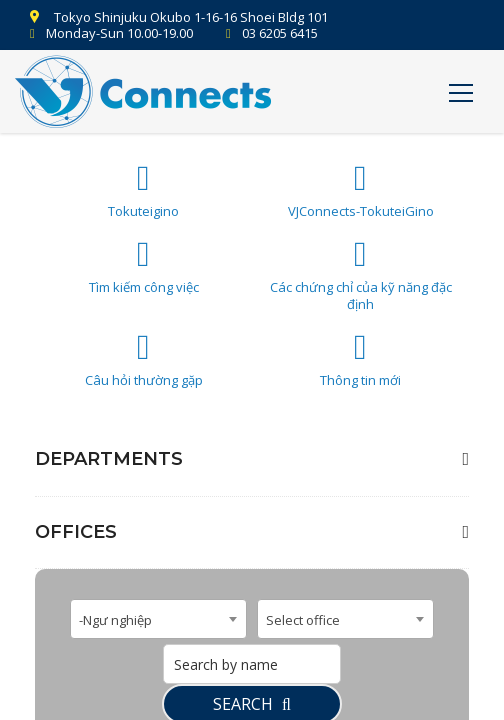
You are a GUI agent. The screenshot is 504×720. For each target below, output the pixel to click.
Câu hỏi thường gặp (143, 360)
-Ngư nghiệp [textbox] (115, 620)
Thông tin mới (360, 360)
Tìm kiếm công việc (143, 267)
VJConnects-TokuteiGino (360, 191)
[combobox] (158, 619)
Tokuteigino (143, 191)
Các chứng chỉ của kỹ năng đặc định (360, 275)
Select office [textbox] (303, 620)
